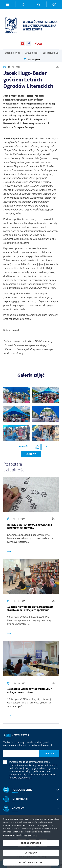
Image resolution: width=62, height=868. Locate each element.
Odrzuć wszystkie (31, 843)
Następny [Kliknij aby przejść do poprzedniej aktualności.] (34, 59)
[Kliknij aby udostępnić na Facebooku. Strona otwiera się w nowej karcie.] (37, 447)
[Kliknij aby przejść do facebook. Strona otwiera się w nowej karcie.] (29, 44)
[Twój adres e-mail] (21, 754)
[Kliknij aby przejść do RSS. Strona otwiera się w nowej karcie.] (58, 67)
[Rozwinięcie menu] (31, 790)
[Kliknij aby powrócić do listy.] (25, 59)
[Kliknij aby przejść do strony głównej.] (23, 4)
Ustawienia (31, 853)
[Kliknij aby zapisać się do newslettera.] (49, 754)
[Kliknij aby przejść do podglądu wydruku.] (45, 447)
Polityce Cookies (27, 835)
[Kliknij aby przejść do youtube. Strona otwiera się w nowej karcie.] (22, 44)
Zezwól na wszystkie (31, 862)
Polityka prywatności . (20, 778)
